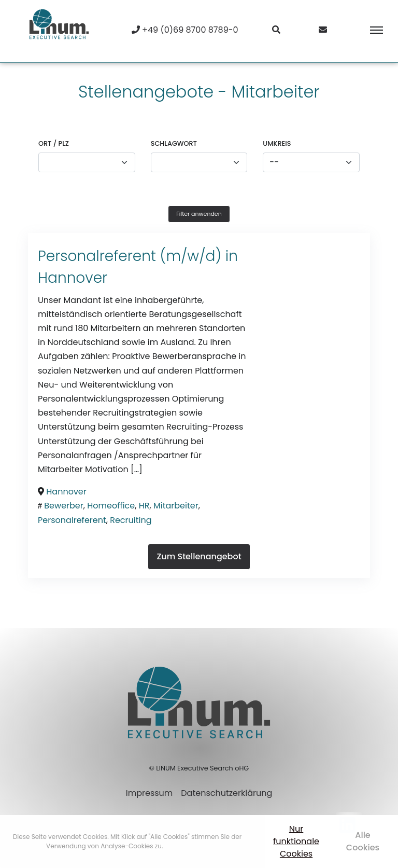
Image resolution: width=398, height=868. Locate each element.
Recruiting (131, 520)
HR (144, 506)
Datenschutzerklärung (226, 793)
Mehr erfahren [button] (187, 846)
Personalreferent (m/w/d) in (138, 256)
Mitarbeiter (176, 506)
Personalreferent (72, 520)
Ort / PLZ (54, 143)
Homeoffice (111, 506)
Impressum (150, 793)
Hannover (73, 278)
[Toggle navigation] (369, 30)
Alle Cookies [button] (363, 841)
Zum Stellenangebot (199, 556)
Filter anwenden (199, 214)
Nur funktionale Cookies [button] (296, 841)
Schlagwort (174, 143)
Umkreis (277, 143)
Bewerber (63, 506)
